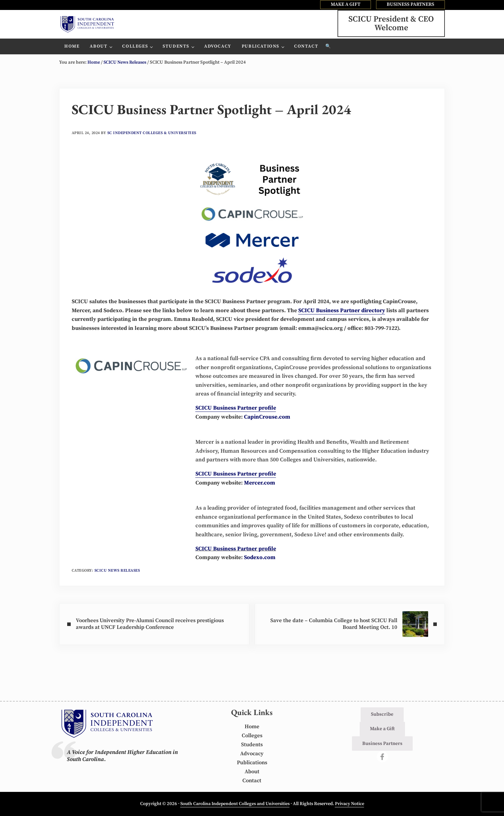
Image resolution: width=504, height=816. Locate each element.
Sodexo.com (260, 569)
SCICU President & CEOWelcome (391, 29)
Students (252, 745)
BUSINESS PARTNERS (410, 4)
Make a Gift (382, 729)
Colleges (252, 736)
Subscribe (382, 715)
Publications (252, 763)
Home (252, 727)
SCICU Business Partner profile (236, 560)
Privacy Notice (351, 804)
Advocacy (252, 754)
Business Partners (382, 743)
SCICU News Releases (118, 582)
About (252, 772)
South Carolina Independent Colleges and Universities (234, 804)
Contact (252, 781)
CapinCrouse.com (267, 428)
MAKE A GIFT (346, 4)
